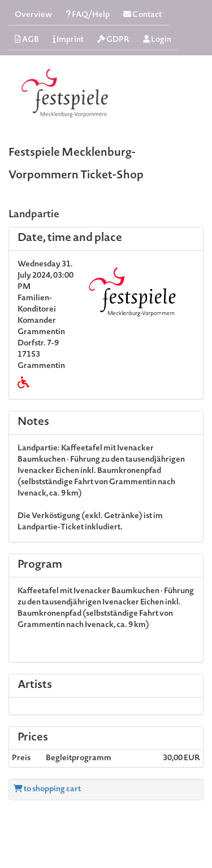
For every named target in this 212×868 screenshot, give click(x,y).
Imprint (68, 40)
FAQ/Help (88, 15)
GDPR (113, 40)
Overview (33, 15)
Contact (142, 15)
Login (157, 40)
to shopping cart (47, 790)
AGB (27, 40)
